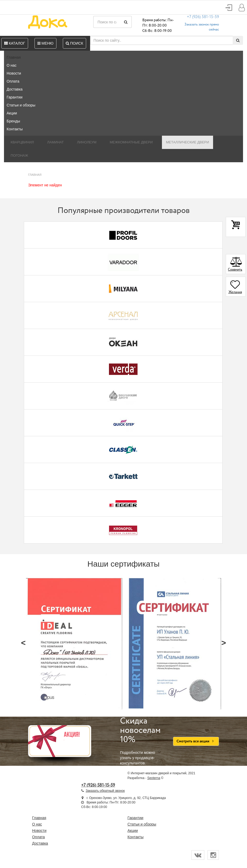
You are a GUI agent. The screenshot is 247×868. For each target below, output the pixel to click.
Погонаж (19, 155)
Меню (45, 43)
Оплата (13, 81)
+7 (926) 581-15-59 (203, 17)
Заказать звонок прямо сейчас (202, 27)
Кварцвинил (22, 142)
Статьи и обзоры (21, 105)
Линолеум (87, 142)
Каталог (15, 43)
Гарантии (15, 97)
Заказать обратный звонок (105, 791)
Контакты (15, 129)
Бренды (13, 121)
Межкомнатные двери (131, 142)
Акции (12, 113)
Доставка (15, 89)
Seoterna (154, 778)
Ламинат (55, 142)
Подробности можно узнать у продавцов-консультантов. (143, 741)
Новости (14, 73)
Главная (14, 57)
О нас (12, 65)
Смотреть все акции (196, 741)
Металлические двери (187, 142)
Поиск (74, 43)
